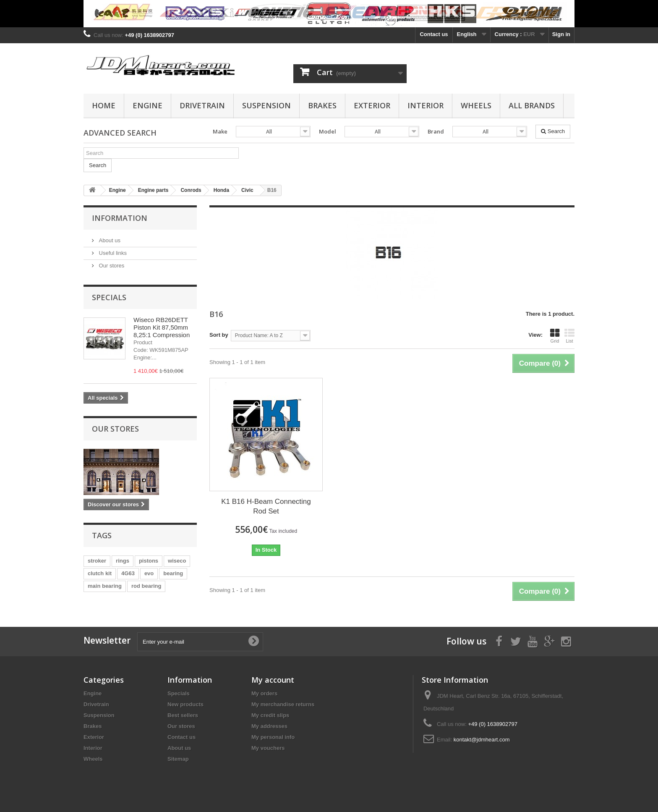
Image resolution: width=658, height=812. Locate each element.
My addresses (269, 726)
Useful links (112, 253)
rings (123, 561)
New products (185, 704)
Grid (555, 336)
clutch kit (100, 573)
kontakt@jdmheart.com (482, 740)
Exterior (372, 105)
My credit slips (270, 715)
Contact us (434, 34)
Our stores (111, 266)
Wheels (476, 105)
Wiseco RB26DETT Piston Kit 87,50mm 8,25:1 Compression (162, 327)
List (569, 336)
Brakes (322, 105)
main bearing (105, 586)
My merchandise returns (283, 704)
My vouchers (268, 748)
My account (273, 680)
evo (149, 573)
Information (120, 218)
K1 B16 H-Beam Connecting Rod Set (266, 506)
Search (553, 131)
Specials (109, 297)
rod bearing (146, 586)
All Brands (532, 105)
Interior (426, 105)
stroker (97, 561)
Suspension (266, 105)
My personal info (273, 737)
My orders (264, 693)
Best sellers (183, 715)
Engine (148, 105)
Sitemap (178, 759)
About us (109, 240)
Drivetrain (202, 105)
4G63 (128, 573)
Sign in (561, 34)
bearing (173, 573)
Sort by (219, 335)
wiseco (177, 561)
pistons (149, 561)
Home (104, 105)
